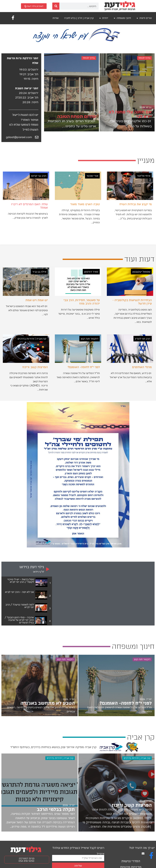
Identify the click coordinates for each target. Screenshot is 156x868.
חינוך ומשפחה (122, 18)
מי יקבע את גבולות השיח (136, 204)
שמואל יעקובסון (141, 272)
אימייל (101, 853)
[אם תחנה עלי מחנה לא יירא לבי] (127, 92)
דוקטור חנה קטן (90, 339)
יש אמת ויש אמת (37, 300)
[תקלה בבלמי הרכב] (40, 793)
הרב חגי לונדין (143, 339)
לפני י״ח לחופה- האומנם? (84, 367)
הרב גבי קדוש (39, 176)
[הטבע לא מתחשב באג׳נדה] (40, 685)
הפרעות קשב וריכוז (35, 367)
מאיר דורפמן (91, 272)
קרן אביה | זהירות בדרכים (32, 339)
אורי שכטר (92, 176)
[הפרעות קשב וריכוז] (116, 793)
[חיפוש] (56, 6)
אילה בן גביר (39, 272)
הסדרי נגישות (131, 861)
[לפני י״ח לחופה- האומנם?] (116, 685)
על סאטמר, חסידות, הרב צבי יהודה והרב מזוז (82, 302)
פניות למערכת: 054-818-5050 (26, 860)
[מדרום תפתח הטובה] (72, 92)
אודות (56, 18)
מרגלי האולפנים (142, 367)
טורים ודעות (144, 18)
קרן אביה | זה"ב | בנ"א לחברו (79, 18)
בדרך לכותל (144, 58)
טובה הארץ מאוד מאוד (85, 204)
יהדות (104, 18)
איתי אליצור (144, 176)
